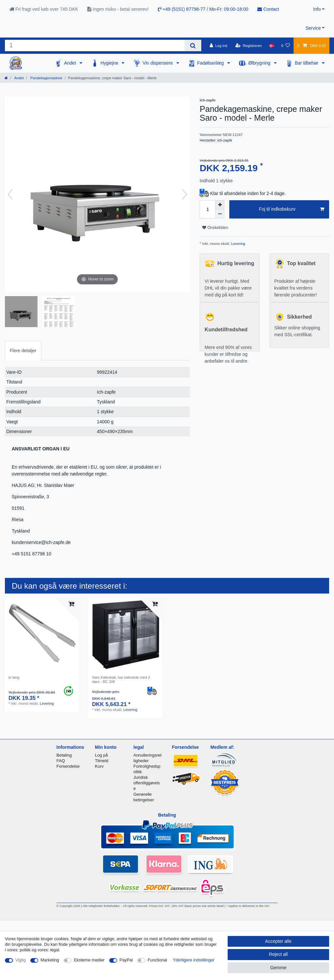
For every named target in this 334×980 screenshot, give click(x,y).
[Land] (272, 46)
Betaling (64, 755)
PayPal (126, 960)
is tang (14, 677)
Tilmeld (102, 761)
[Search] (193, 45)
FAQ (61, 761)
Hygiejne (110, 63)
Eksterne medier (89, 960)
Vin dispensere (158, 63)
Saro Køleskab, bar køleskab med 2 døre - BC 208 (121, 679)
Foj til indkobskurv (292, 209)
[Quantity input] (207, 209)
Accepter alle (278, 941)
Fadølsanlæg (211, 63)
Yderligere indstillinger (194, 960)
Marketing (50, 960)
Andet (70, 63)
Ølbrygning (260, 63)
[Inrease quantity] (220, 205)
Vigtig (21, 960)
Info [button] (317, 9)
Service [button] (313, 28)
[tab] (23, 350)
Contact (268, 9)
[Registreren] (249, 46)
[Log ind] (219, 46)
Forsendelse (68, 766)
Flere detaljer (23, 351)
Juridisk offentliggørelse (147, 783)
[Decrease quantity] (220, 214)
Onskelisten (215, 228)
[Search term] (95, 45)
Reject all (279, 954)
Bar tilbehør (307, 63)
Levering (238, 244)
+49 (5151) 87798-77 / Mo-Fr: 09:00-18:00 (203, 9)
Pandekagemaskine (46, 78)
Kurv (99, 766)
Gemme (278, 968)
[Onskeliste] (286, 46)
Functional (158, 960)
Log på (101, 755)
